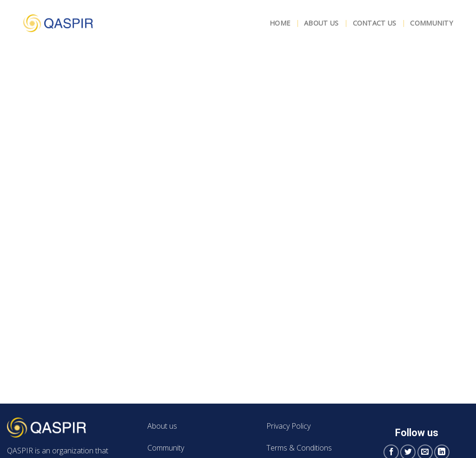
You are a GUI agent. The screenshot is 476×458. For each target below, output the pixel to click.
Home (280, 23)
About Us (321, 23)
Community (431, 23)
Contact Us (375, 23)
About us (162, 426)
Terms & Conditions (299, 448)
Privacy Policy (288, 426)
